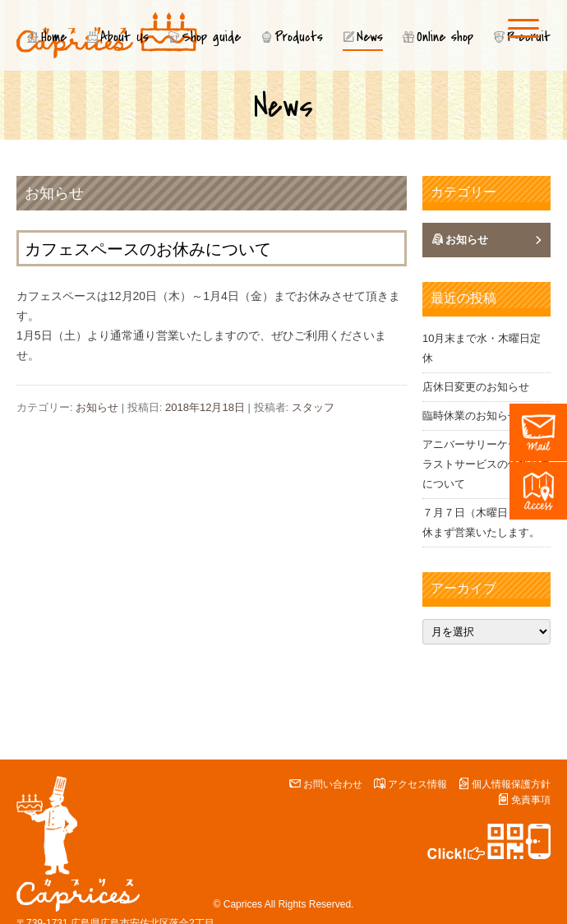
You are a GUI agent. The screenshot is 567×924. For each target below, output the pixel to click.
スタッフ (313, 407)
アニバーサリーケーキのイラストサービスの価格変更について (486, 464)
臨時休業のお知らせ (470, 416)
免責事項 (531, 800)
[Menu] (523, 28)
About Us (124, 37)
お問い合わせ (333, 784)
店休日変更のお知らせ (476, 387)
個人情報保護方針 (511, 784)
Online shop (445, 37)
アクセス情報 (417, 784)
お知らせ (54, 193)
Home (54, 37)
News (370, 37)
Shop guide (211, 37)
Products (299, 37)
